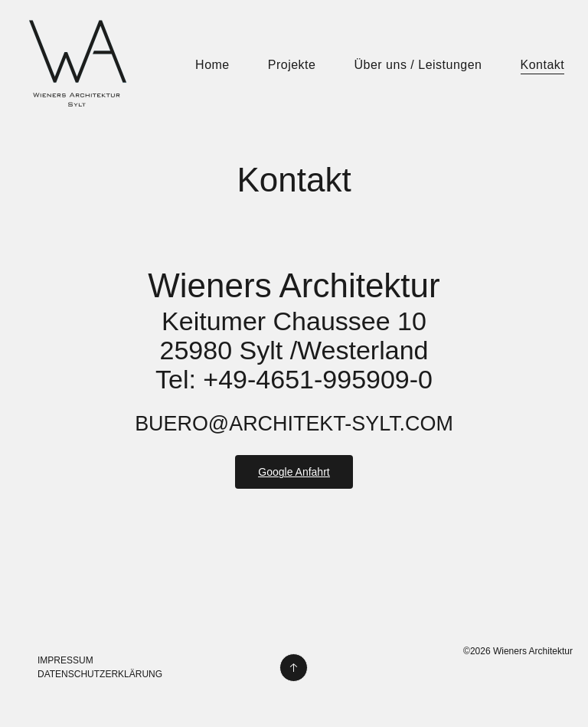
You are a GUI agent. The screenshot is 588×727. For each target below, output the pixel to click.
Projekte (292, 65)
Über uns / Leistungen (418, 65)
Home (212, 65)
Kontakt (543, 65)
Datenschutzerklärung (100, 674)
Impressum (65, 660)
